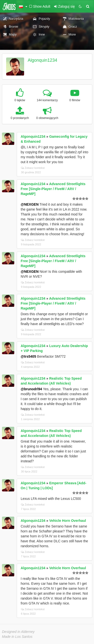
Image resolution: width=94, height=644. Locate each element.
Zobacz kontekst (33, 168)
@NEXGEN (30, 204)
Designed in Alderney (18, 632)
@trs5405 (28, 356)
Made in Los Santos (17, 637)
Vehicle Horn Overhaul (68, 521)
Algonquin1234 (43, 60)
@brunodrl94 (31, 389)
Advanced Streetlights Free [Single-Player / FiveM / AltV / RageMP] (53, 189)
